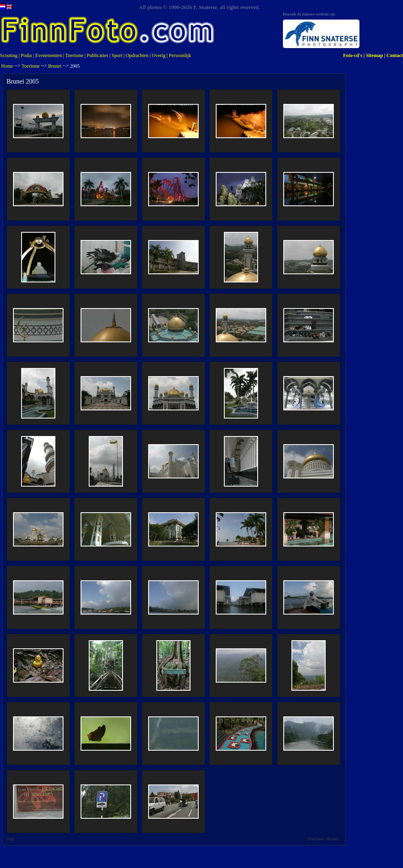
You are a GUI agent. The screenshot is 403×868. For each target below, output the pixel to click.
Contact (395, 55)
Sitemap (375, 55)
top (11, 839)
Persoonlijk (180, 55)
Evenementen (49, 55)
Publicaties (97, 55)
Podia (26, 55)
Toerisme (74, 55)
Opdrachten (137, 55)
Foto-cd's (353, 55)
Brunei (55, 66)
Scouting (9, 55)
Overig (159, 55)
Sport (117, 55)
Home (7, 66)
